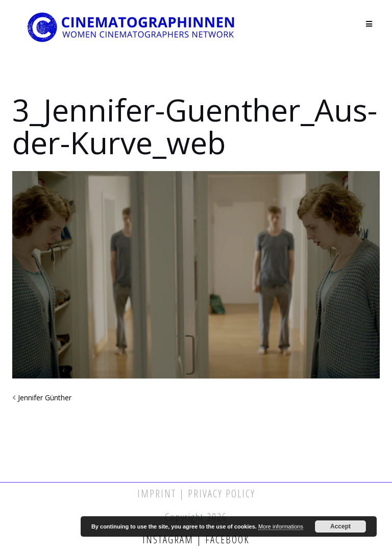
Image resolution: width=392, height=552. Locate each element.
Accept (340, 526)
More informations (281, 526)
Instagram (169, 539)
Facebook (226, 539)
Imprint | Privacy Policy (196, 494)
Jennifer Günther (45, 398)
